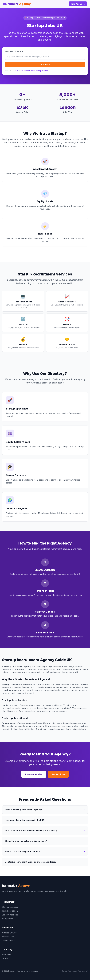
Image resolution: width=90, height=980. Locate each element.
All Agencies (8, 919)
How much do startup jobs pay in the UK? (45, 820)
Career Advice (8, 941)
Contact (6, 958)
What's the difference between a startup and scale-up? (45, 831)
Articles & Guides (10, 933)
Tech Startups (18, 71)
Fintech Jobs (30, 71)
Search (45, 65)
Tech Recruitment (10, 911)
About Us (6, 955)
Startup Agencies (10, 907)
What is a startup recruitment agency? (45, 810)
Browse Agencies (34, 774)
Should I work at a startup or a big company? (45, 841)
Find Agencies (78, 4)
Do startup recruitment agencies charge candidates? (45, 862)
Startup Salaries (42, 71)
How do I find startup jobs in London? (45, 851)
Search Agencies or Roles (16, 51)
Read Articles (58, 774)
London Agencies (10, 915)
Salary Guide (8, 937)
